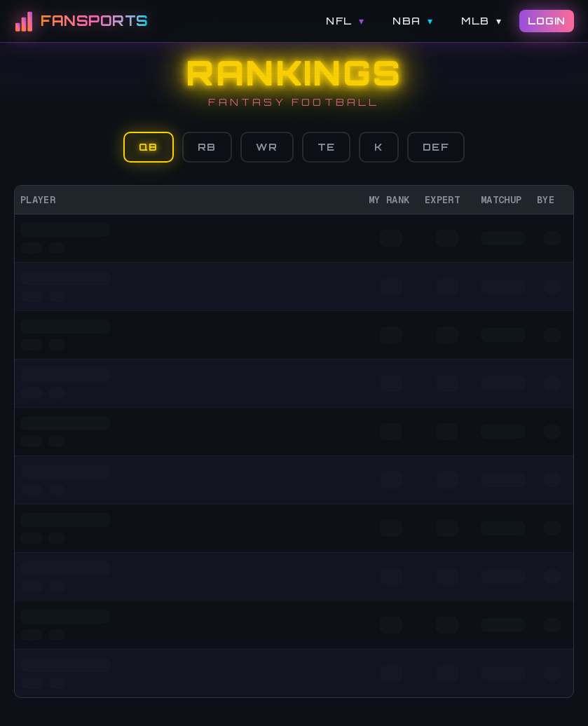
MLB (481, 21)
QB (149, 147)
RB (207, 147)
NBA (413, 21)
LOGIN (547, 21)
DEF (436, 147)
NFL (345, 21)
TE (327, 147)
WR (267, 147)
